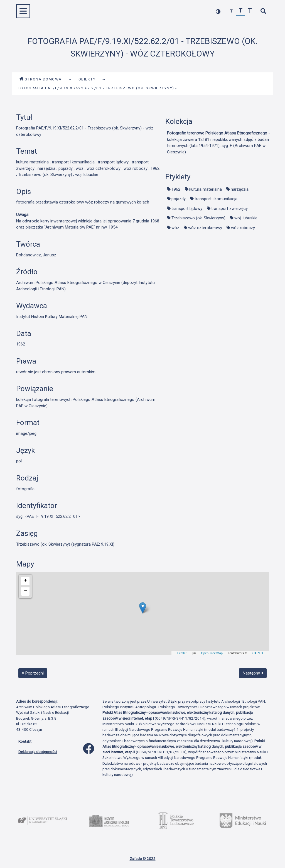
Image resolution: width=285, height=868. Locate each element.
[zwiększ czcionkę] (250, 11)
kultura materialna (206, 189)
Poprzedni (33, 673)
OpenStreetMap (212, 653)
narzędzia (240, 189)
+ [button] (25, 580)
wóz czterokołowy (205, 228)
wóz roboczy (243, 228)
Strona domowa (40, 79)
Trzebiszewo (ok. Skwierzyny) (198, 218)
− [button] (25, 591)
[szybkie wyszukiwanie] (263, 11)
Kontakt (25, 741)
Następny (253, 673)
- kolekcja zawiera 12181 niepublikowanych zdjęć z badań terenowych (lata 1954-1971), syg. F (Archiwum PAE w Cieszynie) (218, 143)
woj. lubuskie (246, 218)
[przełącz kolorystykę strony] (218, 11)
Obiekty (87, 79)
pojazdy (179, 199)
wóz (175, 228)
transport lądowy (187, 209)
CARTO (258, 653)
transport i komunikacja (216, 199)
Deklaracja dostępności (38, 752)
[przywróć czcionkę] (241, 11)
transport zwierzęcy (229, 209)
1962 (176, 189)
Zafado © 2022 (143, 859)
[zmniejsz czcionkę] (231, 11)
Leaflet (182, 653)
